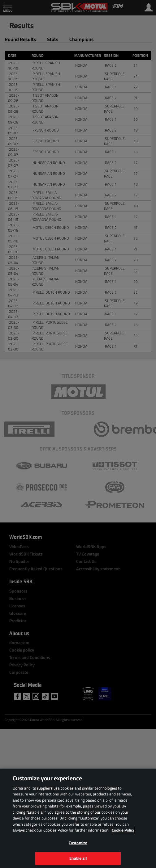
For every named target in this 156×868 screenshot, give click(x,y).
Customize (78, 843)
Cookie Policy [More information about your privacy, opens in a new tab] (123, 830)
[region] (78, 818)
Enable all (78, 858)
